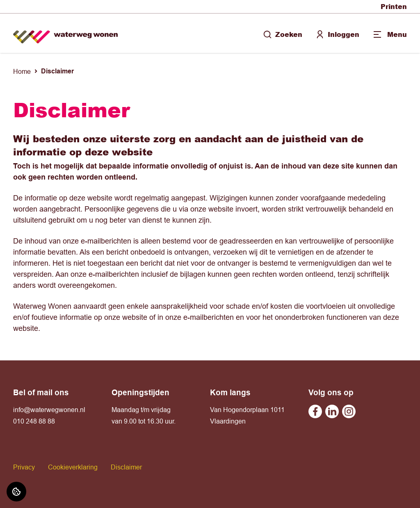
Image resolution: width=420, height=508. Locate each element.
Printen (394, 6)
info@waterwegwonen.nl (49, 410)
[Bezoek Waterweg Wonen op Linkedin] (332, 411)
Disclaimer (126, 467)
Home (22, 71)
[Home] (65, 33)
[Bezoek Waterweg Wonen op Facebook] (315, 411)
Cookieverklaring (73, 467)
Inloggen (337, 34)
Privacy (24, 467)
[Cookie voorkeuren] (16, 492)
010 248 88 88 (34, 421)
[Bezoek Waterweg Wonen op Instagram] (349, 411)
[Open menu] (390, 34)
